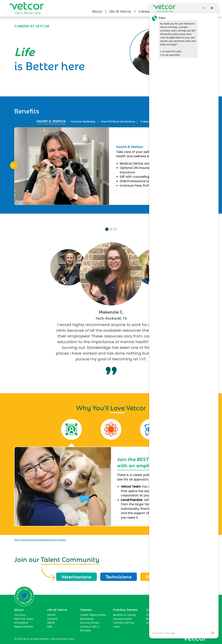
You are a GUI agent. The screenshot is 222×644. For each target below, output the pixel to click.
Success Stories (90, 623)
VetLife (51, 615)
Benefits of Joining (124, 615)
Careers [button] (145, 12)
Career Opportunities (93, 615)
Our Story (20, 615)
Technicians (119, 576)
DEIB (50, 627)
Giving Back (21, 623)
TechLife (52, 619)
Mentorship (87, 619)
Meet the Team (24, 619)
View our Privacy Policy (63, 639)
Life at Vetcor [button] (120, 12)
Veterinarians (76, 576)
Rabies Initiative (24, 627)
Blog (149, 619)
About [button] (97, 12)
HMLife (51, 623)
